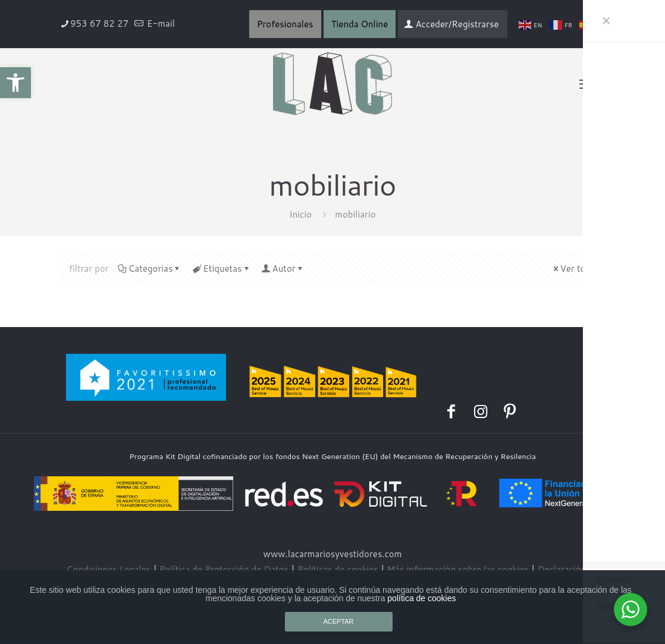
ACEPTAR (338, 621)
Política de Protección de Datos (224, 569)
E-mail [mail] (160, 23)
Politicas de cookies (338, 569)
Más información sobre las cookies (458, 569)
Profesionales (285, 24)
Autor (283, 268)
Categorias (150, 268)
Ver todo (574, 268)
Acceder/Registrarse (451, 24)
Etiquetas (221, 268)
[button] (15, 83)
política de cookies (421, 598)
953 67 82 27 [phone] (99, 23)
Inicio (300, 214)
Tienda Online (360, 24)
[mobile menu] (586, 84)
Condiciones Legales (109, 569)
